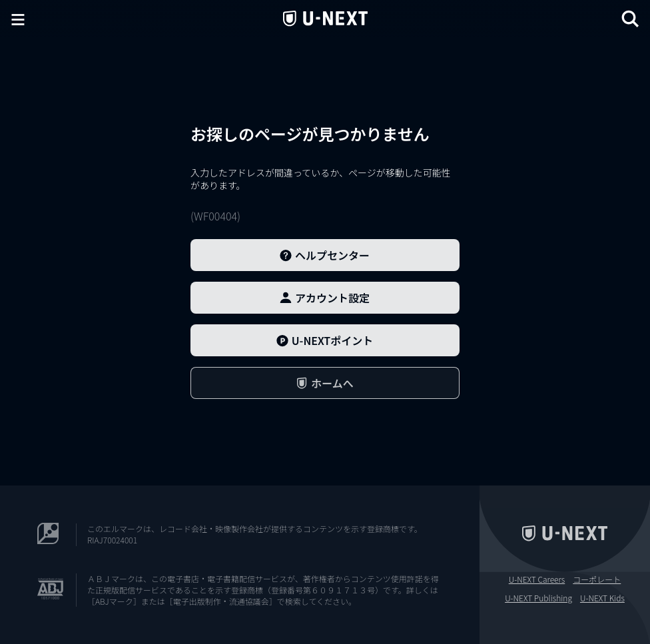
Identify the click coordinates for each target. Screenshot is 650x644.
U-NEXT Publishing (538, 598)
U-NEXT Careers (537, 579)
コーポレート (597, 579)
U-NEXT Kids (602, 598)
